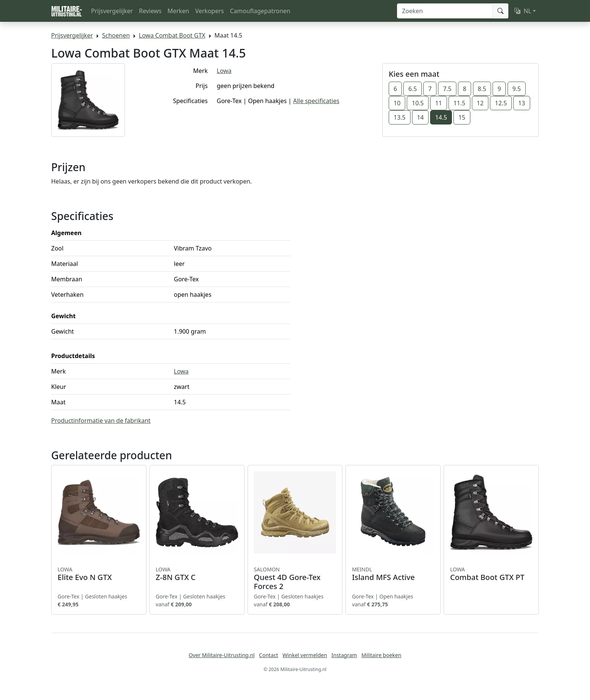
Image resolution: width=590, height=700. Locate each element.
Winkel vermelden (305, 655)
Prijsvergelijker (112, 11)
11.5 (459, 103)
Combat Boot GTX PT (491, 574)
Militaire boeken (381, 655)
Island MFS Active (393, 574)
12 (480, 103)
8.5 (482, 89)
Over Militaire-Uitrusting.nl (221, 655)
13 (522, 103)
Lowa (224, 71)
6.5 (413, 89)
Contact (268, 655)
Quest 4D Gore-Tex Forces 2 (295, 579)
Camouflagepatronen (260, 11)
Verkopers (210, 11)
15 (462, 117)
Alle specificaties (316, 101)
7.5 (447, 89)
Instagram (344, 655)
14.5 (441, 117)
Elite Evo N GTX (99, 574)
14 (420, 117)
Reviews (150, 11)
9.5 (517, 89)
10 (397, 103)
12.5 (501, 103)
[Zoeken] (445, 11)
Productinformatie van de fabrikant (101, 421)
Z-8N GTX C (197, 574)
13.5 (400, 117)
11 (438, 103)
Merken (178, 11)
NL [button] (523, 11)
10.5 (418, 103)
